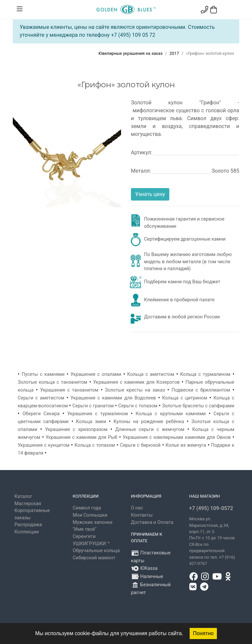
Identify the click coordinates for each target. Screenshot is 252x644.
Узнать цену (150, 194)
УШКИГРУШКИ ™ (92, 544)
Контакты (142, 515)
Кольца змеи (91, 422)
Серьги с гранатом (93, 406)
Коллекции (27, 532)
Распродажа (28, 525)
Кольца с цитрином (185, 398)
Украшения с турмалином (98, 414)
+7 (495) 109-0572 (211, 508)
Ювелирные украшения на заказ (130, 53)
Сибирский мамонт (94, 558)
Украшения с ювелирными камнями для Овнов (177, 437)
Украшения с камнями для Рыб (81, 437)
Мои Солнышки (90, 515)
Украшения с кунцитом (44, 445)
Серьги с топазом (138, 406)
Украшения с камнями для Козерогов (136, 382)
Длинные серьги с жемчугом (150, 429)
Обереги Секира (41, 414)
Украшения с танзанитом (69, 390)
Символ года (87, 508)
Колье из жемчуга (186, 445)
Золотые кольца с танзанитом (52, 382)
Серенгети (84, 537)
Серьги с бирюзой (140, 445)
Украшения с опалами (96, 374)
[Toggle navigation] (20, 9)
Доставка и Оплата (152, 522)
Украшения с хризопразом (76, 429)
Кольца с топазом (95, 445)
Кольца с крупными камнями (171, 414)
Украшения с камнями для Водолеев (113, 398)
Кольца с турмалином (205, 374)
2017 (174, 53)
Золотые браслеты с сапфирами (198, 406)
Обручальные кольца (96, 551)
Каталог (23, 496)
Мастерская (28, 504)
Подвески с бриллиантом (201, 390)
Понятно (203, 633)
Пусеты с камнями (43, 374)
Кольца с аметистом (151, 374)
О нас (137, 508)
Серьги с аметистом (41, 398)
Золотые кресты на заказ (135, 390)
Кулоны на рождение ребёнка (149, 422)
